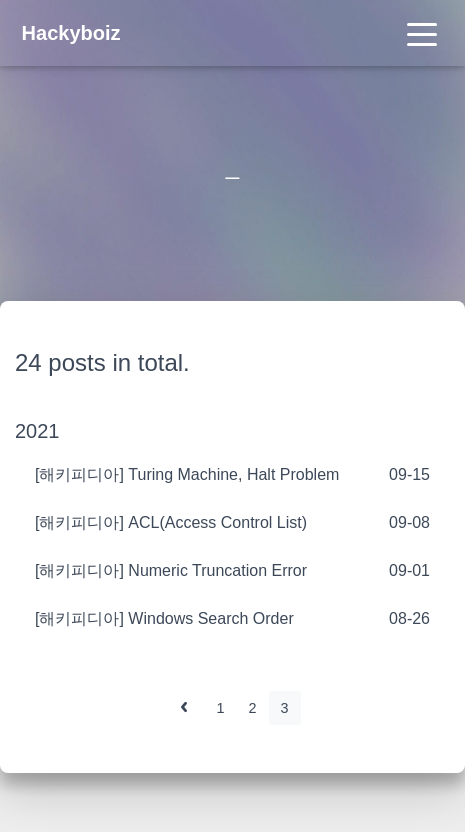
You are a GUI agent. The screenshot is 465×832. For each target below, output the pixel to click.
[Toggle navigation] (422, 33)
